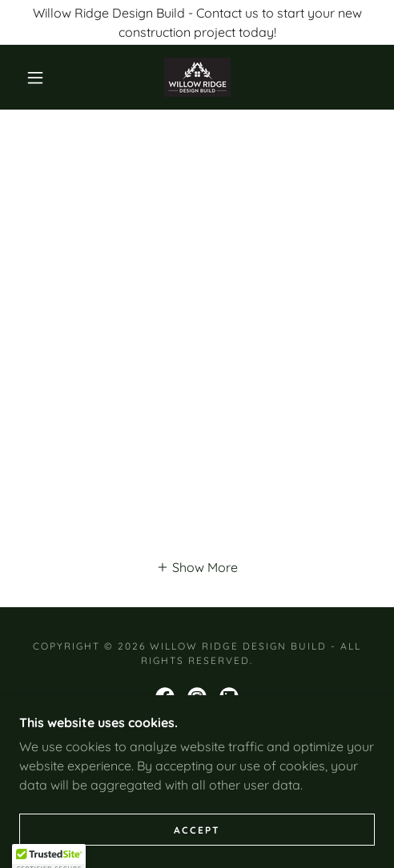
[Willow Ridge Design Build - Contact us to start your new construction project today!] (197, 22)
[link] (197, 77)
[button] (37, 78)
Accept (197, 830)
